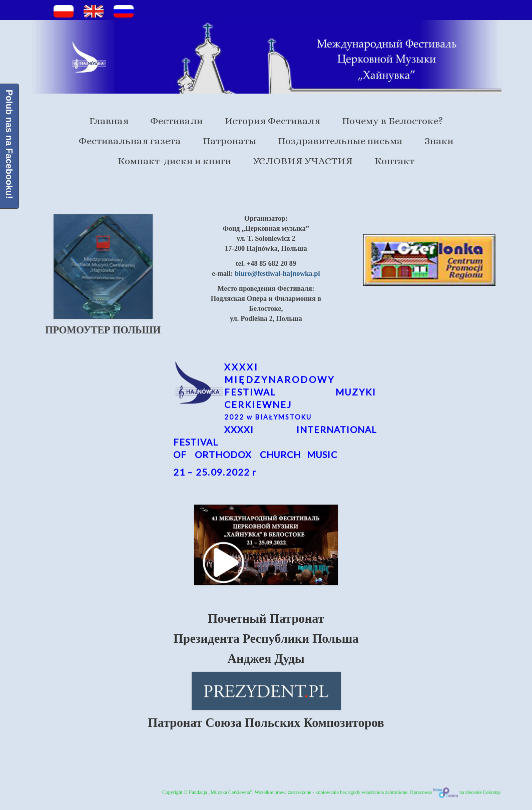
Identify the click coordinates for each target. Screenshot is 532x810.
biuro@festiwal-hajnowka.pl (277, 274)
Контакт (394, 161)
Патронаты (229, 141)
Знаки (439, 141)
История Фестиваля (273, 121)
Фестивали (176, 121)
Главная (109, 121)
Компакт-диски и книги (174, 161)
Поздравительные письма (340, 141)
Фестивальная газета (130, 141)
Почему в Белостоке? (392, 121)
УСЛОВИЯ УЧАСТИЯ (303, 161)
